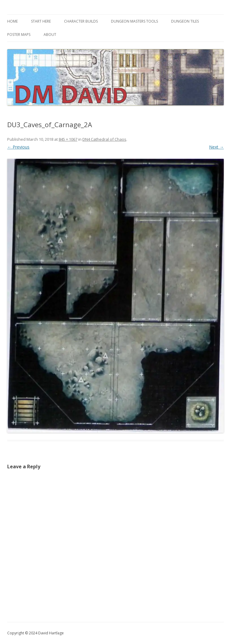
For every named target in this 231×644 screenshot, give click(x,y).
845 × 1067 (68, 139)
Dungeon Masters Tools (134, 21)
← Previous (18, 147)
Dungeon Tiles (185, 21)
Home (12, 21)
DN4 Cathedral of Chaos (104, 139)
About (50, 35)
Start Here (41, 21)
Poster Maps (19, 35)
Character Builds (81, 21)
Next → (216, 147)
